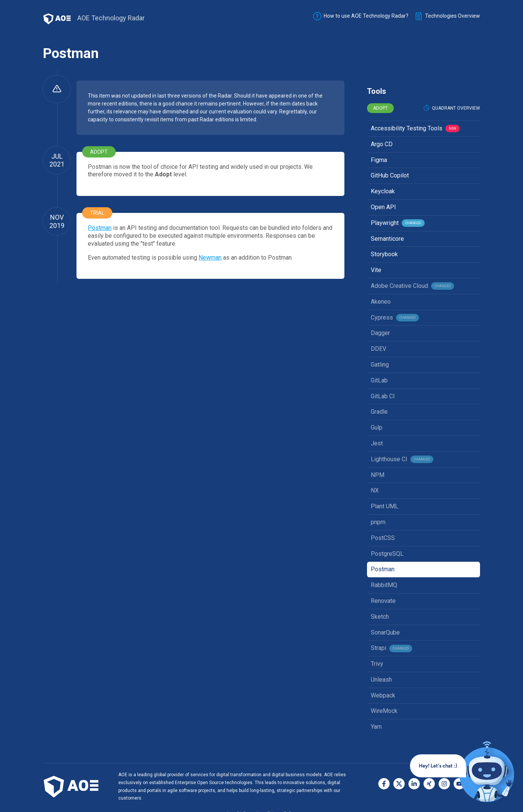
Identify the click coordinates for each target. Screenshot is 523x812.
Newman (210, 258)
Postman (100, 228)
